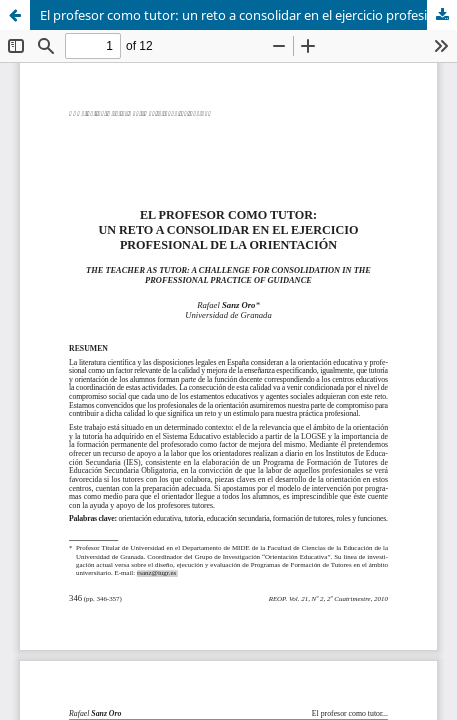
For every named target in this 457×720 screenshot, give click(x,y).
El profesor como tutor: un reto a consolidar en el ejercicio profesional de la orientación (248, 15)
